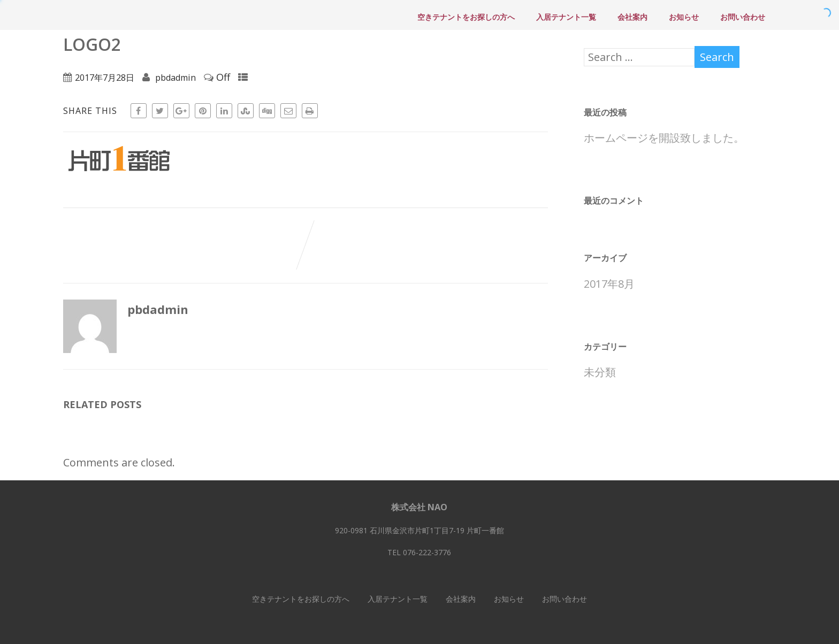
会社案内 (632, 17)
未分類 (600, 372)
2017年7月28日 (105, 78)
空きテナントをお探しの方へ (466, 17)
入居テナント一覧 (566, 17)
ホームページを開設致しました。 (664, 138)
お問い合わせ (743, 17)
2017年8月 (609, 284)
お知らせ (684, 17)
